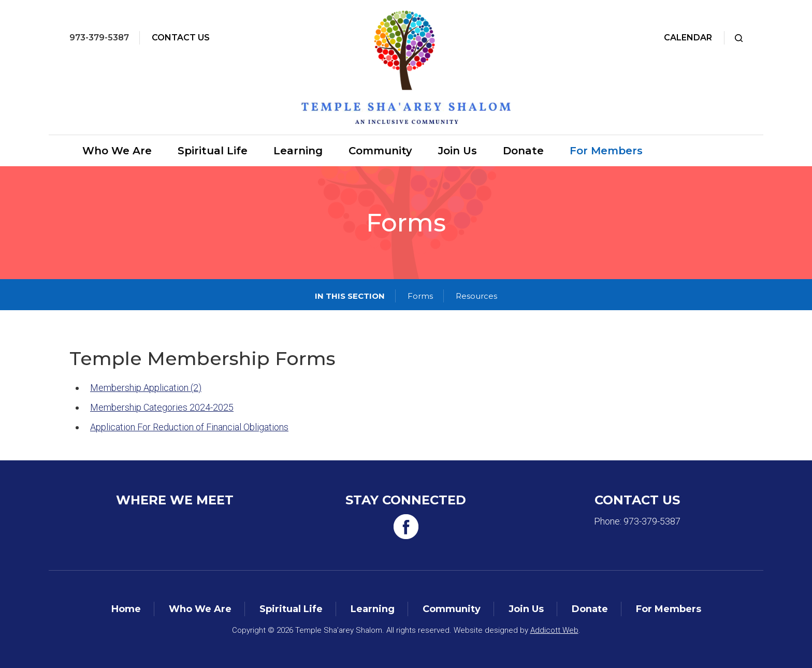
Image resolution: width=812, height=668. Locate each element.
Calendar (688, 38)
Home (126, 609)
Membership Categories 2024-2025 (162, 407)
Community (380, 151)
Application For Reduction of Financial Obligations (189, 427)
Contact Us (181, 38)
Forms (420, 296)
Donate (523, 151)
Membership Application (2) (146, 388)
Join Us (458, 151)
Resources (476, 296)
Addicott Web (554, 630)
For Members (606, 151)
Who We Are (117, 151)
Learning (298, 151)
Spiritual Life (213, 151)
